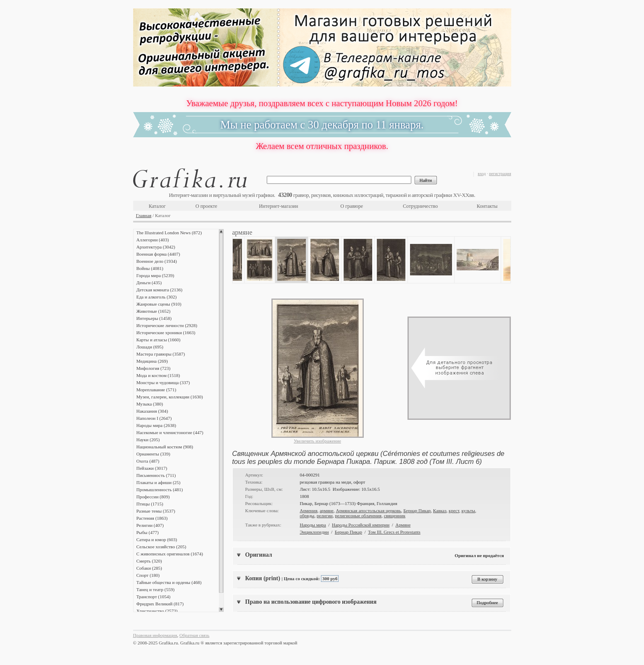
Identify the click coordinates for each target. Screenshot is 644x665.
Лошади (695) (150, 347)
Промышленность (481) (160, 490)
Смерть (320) (149, 561)
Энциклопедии (314, 532)
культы (468, 511)
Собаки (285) (149, 568)
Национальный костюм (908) (165, 447)
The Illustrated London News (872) (169, 233)
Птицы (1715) (150, 504)
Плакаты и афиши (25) (159, 482)
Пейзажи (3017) (152, 468)
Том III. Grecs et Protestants (394, 532)
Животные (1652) (154, 311)
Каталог (157, 206)
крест (454, 511)
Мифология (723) (154, 368)
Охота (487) (148, 461)
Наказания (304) (152, 411)
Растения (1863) (152, 518)
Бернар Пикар (417, 511)
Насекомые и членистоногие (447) (170, 432)
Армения (309, 511)
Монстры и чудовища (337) (163, 382)
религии (325, 516)
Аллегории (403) (153, 240)
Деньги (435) (149, 283)
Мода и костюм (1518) (158, 375)
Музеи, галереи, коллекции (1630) (170, 397)
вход (482, 174)
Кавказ (440, 511)
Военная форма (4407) (158, 254)
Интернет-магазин (278, 206)
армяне (327, 511)
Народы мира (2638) (156, 425)
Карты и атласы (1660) (159, 340)
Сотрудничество (420, 206)
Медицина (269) (152, 361)
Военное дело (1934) (157, 261)
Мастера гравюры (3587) (161, 354)
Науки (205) (148, 440)
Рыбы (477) (148, 532)
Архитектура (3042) (156, 247)
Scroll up (221, 231)
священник (395, 516)
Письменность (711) (156, 475)
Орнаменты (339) (154, 454)
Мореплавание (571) (156, 390)
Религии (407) (150, 525)
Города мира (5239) (155, 275)
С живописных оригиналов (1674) (170, 554)
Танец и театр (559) (156, 589)
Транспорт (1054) (154, 597)
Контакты (487, 206)
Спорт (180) (148, 575)
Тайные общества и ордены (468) (169, 582)
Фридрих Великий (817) (160, 604)
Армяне (403, 525)
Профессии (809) (153, 497)
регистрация (500, 174)
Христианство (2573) (157, 611)
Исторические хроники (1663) (166, 332)
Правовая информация (155, 635)
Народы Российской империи (361, 525)
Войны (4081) (150, 268)
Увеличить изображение (317, 441)
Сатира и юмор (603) (157, 539)
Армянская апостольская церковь (368, 511)
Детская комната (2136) (160, 290)
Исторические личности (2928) (167, 325)
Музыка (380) (150, 404)
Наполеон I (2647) (154, 418)
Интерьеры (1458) (154, 318)
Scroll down (221, 610)
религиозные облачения (358, 516)
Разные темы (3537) (156, 511)
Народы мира (313, 525)
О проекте (206, 206)
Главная (144, 215)
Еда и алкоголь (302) (157, 297)
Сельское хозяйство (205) (162, 547)
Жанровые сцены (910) (159, 304)
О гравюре (352, 206)
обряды (307, 516)
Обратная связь (194, 635)
